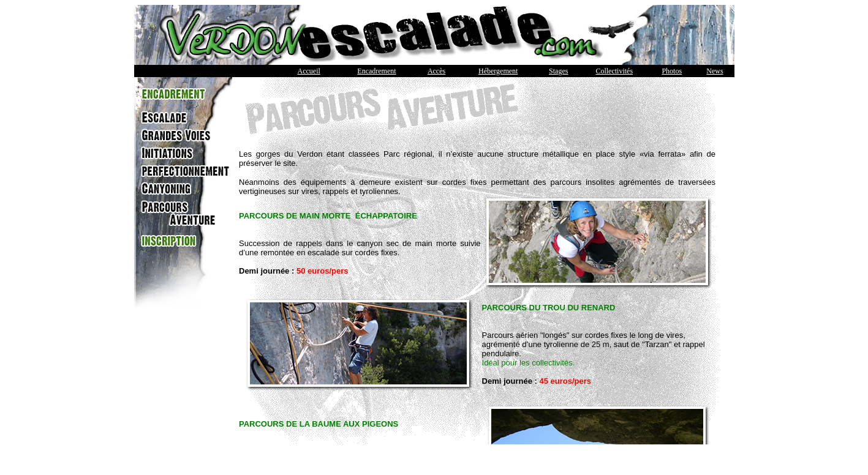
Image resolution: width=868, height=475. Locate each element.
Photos (672, 71)
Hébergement (498, 71)
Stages (558, 71)
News (715, 71)
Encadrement (376, 71)
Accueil (309, 71)
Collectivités (614, 71)
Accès (436, 71)
